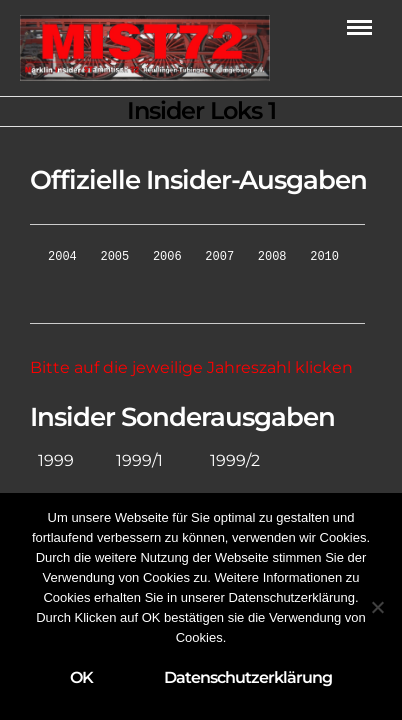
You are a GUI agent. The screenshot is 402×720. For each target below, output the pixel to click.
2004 (62, 256)
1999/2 (235, 460)
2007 (219, 256)
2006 (167, 256)
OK (81, 677)
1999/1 (139, 460)
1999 (56, 460)
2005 (114, 256)
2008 (272, 256)
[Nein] (377, 607)
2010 (324, 256)
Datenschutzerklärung (248, 677)
